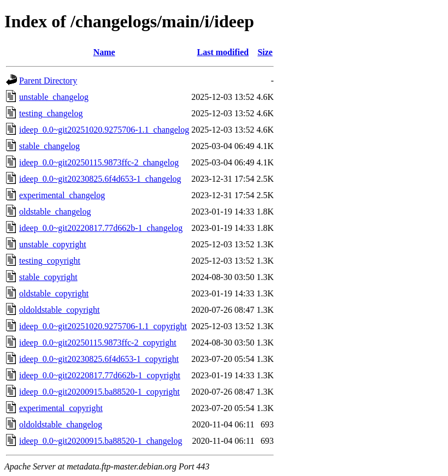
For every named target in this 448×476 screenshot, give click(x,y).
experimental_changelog (62, 195)
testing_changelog (51, 113)
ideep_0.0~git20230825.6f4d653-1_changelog (100, 179)
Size (265, 52)
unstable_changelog (54, 97)
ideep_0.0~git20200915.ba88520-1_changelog (101, 441)
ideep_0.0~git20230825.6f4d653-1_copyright (99, 359)
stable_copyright (48, 277)
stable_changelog (49, 146)
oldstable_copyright (54, 293)
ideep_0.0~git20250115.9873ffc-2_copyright (98, 343)
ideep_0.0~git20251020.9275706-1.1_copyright (103, 326)
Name (104, 52)
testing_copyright (50, 261)
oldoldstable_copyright (60, 310)
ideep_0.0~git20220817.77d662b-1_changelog (101, 228)
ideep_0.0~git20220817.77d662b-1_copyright (100, 375)
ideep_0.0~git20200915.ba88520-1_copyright (99, 392)
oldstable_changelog (55, 212)
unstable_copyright (53, 244)
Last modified (223, 52)
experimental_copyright (61, 408)
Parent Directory (48, 81)
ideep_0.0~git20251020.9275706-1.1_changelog (104, 130)
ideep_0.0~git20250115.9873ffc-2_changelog (99, 162)
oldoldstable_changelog (61, 424)
